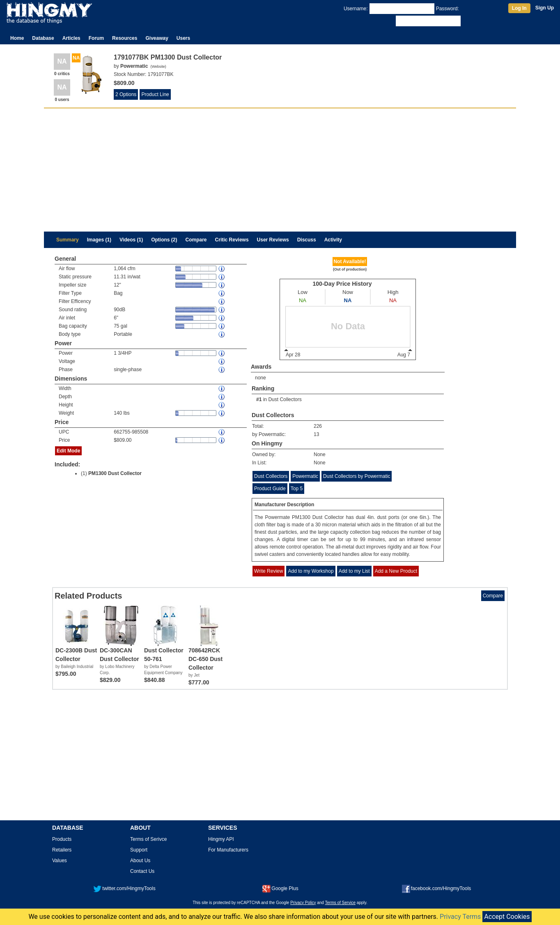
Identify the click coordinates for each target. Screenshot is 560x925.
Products (62, 839)
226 (318, 426)
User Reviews (273, 240)
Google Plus (280, 888)
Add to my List (354, 571)
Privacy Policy (303, 903)
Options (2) (164, 240)
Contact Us (142, 871)
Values (60, 861)
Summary (68, 240)
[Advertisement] (280, 170)
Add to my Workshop (311, 571)
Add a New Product (396, 571)
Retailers (62, 850)
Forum (96, 38)
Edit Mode (68, 451)
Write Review (269, 571)
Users (183, 38)
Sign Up (545, 8)
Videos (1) (131, 240)
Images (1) (99, 240)
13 (316, 434)
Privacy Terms (460, 917)
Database (43, 38)
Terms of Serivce (148, 839)
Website (158, 67)
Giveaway (157, 38)
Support (139, 850)
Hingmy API (221, 839)
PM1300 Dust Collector (115, 473)
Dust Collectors (285, 399)
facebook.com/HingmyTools (437, 888)
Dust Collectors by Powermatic (357, 476)
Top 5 (297, 489)
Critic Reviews (232, 240)
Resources (125, 38)
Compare (196, 240)
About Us (140, 861)
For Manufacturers (228, 850)
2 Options (126, 94)
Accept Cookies (507, 917)
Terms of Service (340, 903)
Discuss (307, 240)
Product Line (155, 94)
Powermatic (305, 476)
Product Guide (270, 489)
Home (17, 38)
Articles (71, 38)
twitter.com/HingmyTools (124, 888)
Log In (519, 8)
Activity (333, 240)
